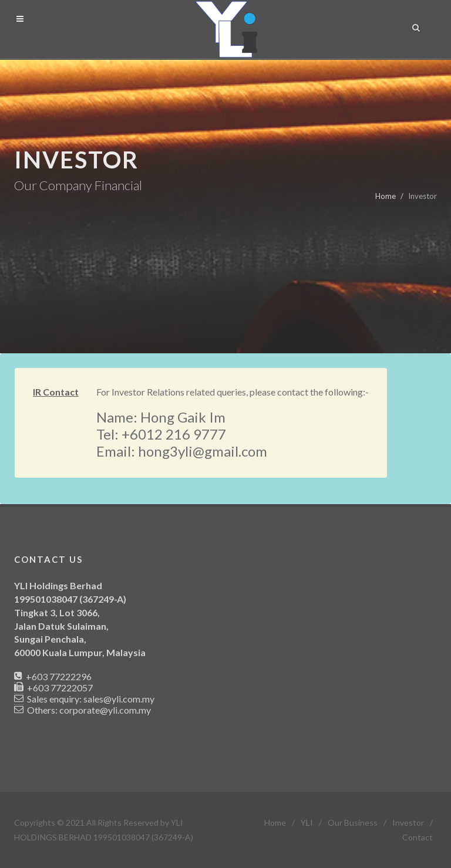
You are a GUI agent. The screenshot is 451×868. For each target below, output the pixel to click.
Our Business (353, 823)
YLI (307, 823)
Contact (418, 837)
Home (386, 196)
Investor (408, 823)
